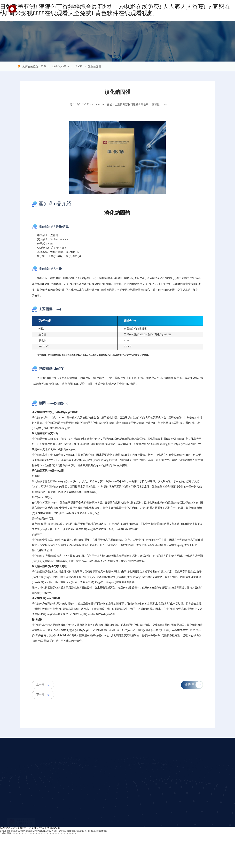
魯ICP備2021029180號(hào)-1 (182, 855)
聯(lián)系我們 (215, 8)
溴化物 (79, 66)
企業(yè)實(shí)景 (161, 8)
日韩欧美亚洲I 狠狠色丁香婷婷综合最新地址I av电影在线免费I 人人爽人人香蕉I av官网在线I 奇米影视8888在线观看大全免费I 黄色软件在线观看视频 (53, 865)
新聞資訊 (138, 8)
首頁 (74, 8)
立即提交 (175, 836)
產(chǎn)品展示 (117, 8)
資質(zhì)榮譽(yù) (189, 8)
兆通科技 (223, 855)
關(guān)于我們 (92, 8)
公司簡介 (76, 788)
